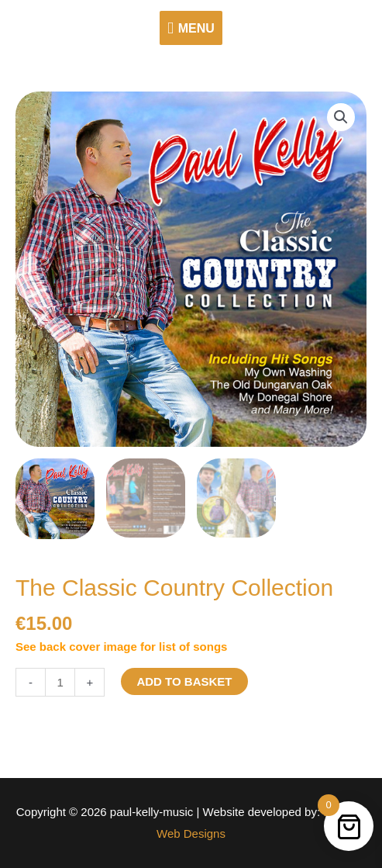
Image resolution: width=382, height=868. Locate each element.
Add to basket (184, 681)
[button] (341, 117)
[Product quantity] (60, 682)
